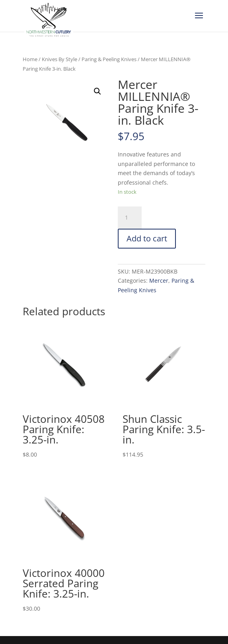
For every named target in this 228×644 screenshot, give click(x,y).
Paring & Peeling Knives (109, 59)
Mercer (159, 281)
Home (30, 59)
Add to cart (147, 238)
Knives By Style (59, 59)
